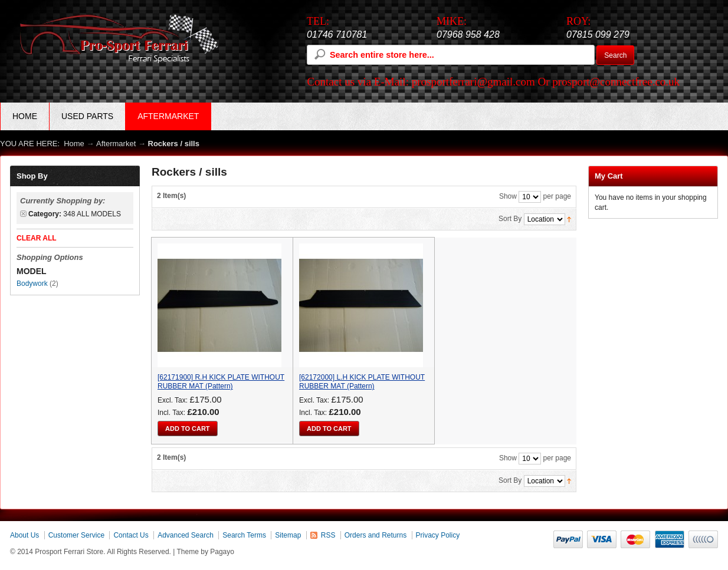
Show (508, 196)
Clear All (37, 238)
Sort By (510, 219)
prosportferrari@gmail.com (473, 82)
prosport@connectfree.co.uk (616, 82)
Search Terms (244, 535)
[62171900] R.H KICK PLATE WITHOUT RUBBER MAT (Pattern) (221, 382)
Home (25, 116)
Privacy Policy (438, 535)
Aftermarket (116, 144)
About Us (24, 535)
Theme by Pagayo (206, 552)
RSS (328, 535)
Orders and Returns (376, 535)
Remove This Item (23, 214)
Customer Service (76, 535)
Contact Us (131, 535)
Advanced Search (186, 535)
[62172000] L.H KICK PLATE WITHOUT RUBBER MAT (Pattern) (362, 382)
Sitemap (288, 535)
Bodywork (32, 284)
